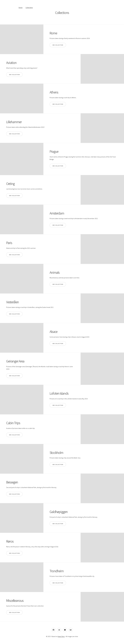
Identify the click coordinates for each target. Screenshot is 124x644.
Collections (29, 7)
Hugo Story (61, 636)
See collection (58, 45)
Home (21, 7)
